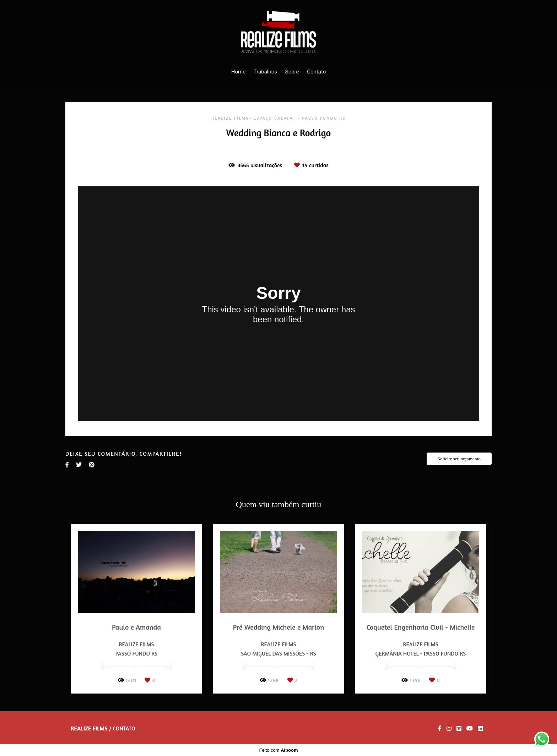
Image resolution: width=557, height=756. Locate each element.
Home (238, 72)
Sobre (292, 72)
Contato (316, 72)
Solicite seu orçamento (459, 459)
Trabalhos (265, 72)
